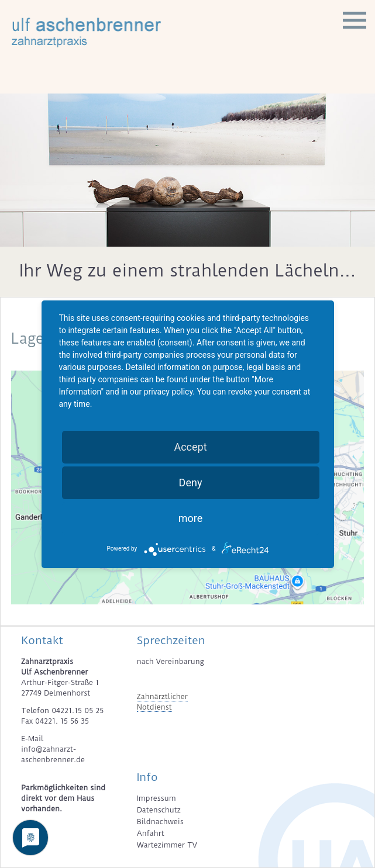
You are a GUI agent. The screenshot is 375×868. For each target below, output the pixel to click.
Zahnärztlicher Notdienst (162, 702)
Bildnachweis (160, 822)
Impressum (156, 798)
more (191, 518)
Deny (191, 483)
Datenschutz (159, 810)
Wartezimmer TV (167, 845)
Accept (190, 447)
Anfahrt (151, 833)
